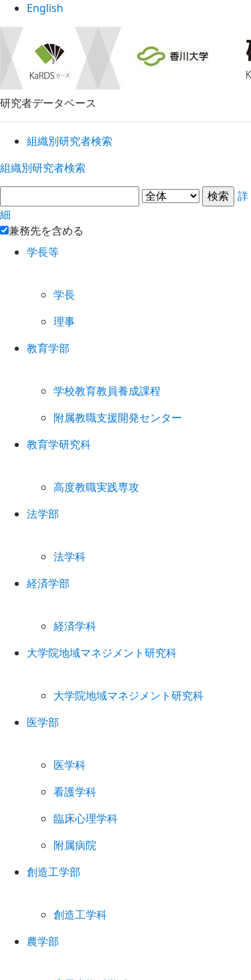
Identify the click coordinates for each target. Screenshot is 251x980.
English (125, 13)
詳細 (125, 199)
